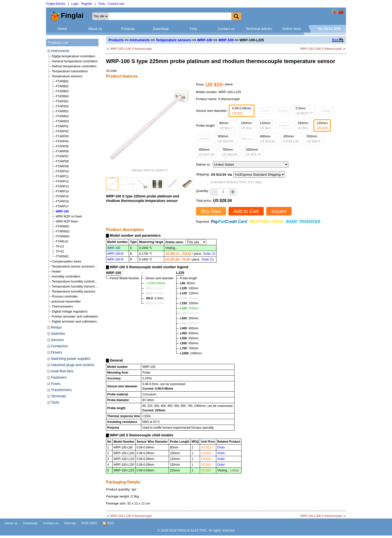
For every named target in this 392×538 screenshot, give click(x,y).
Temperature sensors (173, 40)
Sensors (57, 340)
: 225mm (189, 308)
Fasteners (59, 377)
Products (128, 29)
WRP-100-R (115, 259)
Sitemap (70, 523)
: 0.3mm (154, 298)
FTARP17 (62, 206)
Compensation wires (66, 261)
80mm (226, 125)
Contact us (226, 29)
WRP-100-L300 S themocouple (321, 49)
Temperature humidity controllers (75, 281)
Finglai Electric (56, 4)
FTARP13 (62, 186)
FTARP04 (62, 141)
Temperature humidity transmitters (76, 286)
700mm (230, 152)
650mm (206, 152)
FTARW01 (63, 226)
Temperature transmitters (70, 71)
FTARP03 (62, 136)
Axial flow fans (62, 371)
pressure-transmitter (66, 301)
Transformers (61, 390)
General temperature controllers (75, 61)
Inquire (279, 211)
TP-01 (60, 246)
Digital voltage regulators (70, 311)
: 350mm (189, 323)
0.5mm (326, 111)
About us (95, 29)
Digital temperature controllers (73, 56)
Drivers (56, 352)
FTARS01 (62, 101)
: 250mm (189, 313)
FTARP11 (62, 176)
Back (335, 40)
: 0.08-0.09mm (155, 283)
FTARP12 (62, 181)
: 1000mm (191, 353)
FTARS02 (62, 106)
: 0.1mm (154, 288)
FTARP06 (62, 151)
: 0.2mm (154, 293)
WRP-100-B (115, 254)
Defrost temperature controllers (74, 66)
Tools (101, 4)
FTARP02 (62, 131)
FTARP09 (62, 166)
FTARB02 (62, 86)
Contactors (59, 346)
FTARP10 (62, 171)
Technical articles (259, 29)
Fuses (56, 384)
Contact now (116, 4)
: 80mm (188, 283)
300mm (225, 139)
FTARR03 (62, 121)
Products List (58, 43)
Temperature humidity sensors (73, 291)
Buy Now (211, 211)
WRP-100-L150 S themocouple (131, 49)
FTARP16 (62, 201)
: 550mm (189, 338)
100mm (246, 125)
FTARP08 (62, 161)
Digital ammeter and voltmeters (74, 321)
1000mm (253, 152)
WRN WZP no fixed (69, 216)
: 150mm (189, 303)
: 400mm (189, 328)
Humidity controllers (66, 276)
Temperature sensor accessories (75, 266)
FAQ (193, 29)
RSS (108, 523)
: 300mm (189, 318)
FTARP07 (62, 156)
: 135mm (189, 298)
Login (75, 4)
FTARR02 (62, 116)
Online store (292, 29)
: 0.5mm (154, 303)
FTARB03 (62, 91)
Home (62, 29)
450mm (291, 139)
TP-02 (60, 251)
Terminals (58, 396)
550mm (313, 139)
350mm (246, 139)
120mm (265, 125)
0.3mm (304, 111)
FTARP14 (62, 191)
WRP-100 (205, 40)
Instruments (140, 40)
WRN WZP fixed (67, 221)
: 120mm (189, 293)
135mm (284, 125)
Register (87, 4)
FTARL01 (62, 241)
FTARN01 (62, 256)
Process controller (65, 296)
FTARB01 (62, 81)
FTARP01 (62, 126)
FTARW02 (63, 231)
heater (56, 271)
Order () (209, 254)
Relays (56, 327)
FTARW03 (63, 236)
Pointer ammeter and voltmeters (75, 316)
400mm (267, 139)
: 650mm (189, 343)
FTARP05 (62, 146)
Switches (58, 334)
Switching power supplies (71, 359)
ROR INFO (89, 523)
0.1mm (265, 111)
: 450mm (189, 333)
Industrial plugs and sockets (73, 365)
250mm (204, 139)
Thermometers (62, 306)
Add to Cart (246, 211)
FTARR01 (62, 111)
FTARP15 (62, 196)
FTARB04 (62, 96)
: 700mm (189, 348)
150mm (303, 125)
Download (160, 29)
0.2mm (283, 111)
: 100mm (189, 288)
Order (221, 447)
